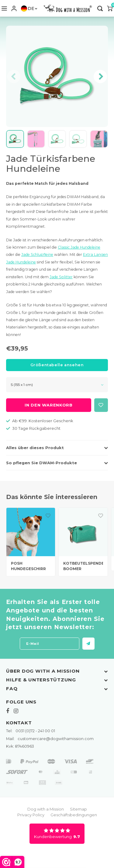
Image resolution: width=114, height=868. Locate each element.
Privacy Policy (31, 815)
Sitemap (78, 809)
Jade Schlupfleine (37, 255)
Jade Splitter (61, 277)
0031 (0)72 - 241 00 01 (31, 731)
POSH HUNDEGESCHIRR (28, 566)
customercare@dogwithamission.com (50, 739)
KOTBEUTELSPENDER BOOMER (83, 566)
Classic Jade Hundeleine (79, 247)
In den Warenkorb (48, 405)
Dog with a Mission (46, 809)
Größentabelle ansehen (57, 365)
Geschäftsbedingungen (74, 815)
